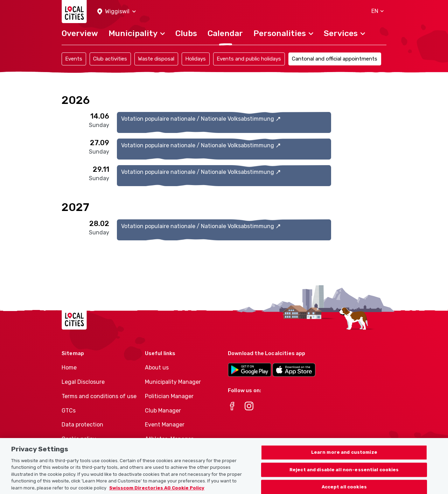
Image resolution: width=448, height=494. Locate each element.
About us (157, 368)
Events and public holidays (249, 59)
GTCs (69, 411)
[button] (117, 12)
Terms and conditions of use (99, 396)
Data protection (82, 425)
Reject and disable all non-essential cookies (344, 477)
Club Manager (163, 411)
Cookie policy (79, 439)
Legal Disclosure (83, 382)
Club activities (110, 59)
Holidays (195, 59)
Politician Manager (169, 396)
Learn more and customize (344, 460)
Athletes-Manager (169, 439)
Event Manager (165, 425)
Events (74, 59)
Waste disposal (156, 59)
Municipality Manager (173, 382)
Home (69, 368)
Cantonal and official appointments (335, 59)
